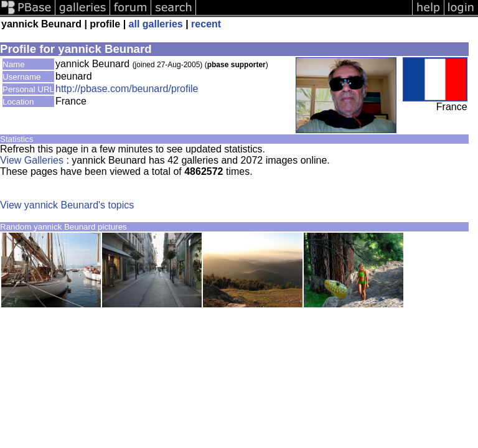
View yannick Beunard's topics (67, 205)
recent (206, 24)
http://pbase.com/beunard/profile (127, 89)
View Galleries (32, 160)
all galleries (156, 24)
